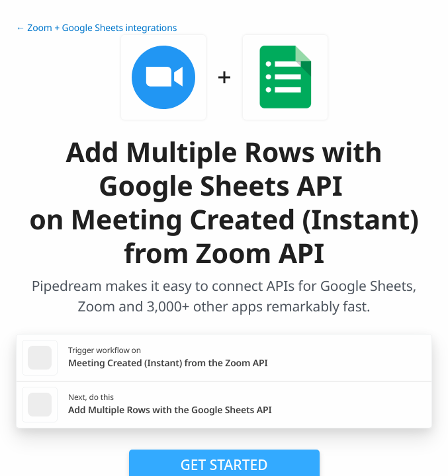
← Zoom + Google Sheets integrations (96, 28)
